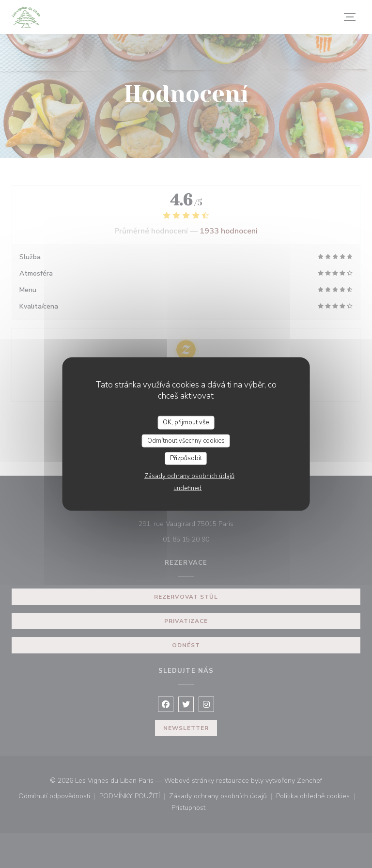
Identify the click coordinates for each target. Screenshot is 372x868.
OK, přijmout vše (186, 422)
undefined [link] (187, 488)
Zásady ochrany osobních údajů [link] (189, 476)
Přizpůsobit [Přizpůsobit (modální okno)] (186, 458)
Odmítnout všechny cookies (186, 440)
